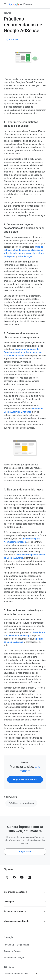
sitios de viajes (25, 256)
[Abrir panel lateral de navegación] (5, 4)
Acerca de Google (12, 951)
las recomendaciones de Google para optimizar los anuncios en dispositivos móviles (23, 352)
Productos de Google (14, 958)
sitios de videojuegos (14, 253)
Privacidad (9, 945)
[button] (25, 892)
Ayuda (9, 967)
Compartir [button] (12, 39)
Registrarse (25, 852)
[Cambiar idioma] (21, 974)
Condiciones (23, 945)
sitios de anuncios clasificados (28, 250)
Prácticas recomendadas (21, 803)
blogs (34, 253)
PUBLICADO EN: (11, 797)
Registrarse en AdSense (25, 779)
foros (28, 253)
